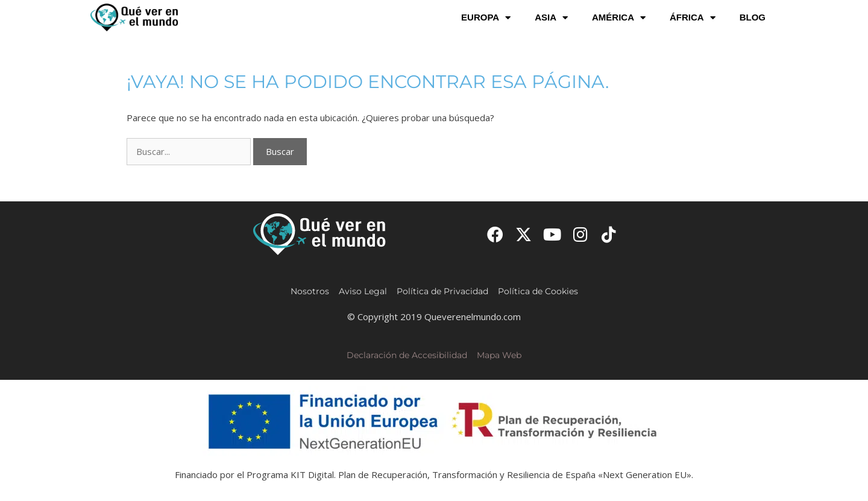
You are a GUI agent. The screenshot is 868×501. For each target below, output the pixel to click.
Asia (551, 18)
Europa (486, 18)
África (693, 18)
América (619, 18)
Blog (753, 17)
